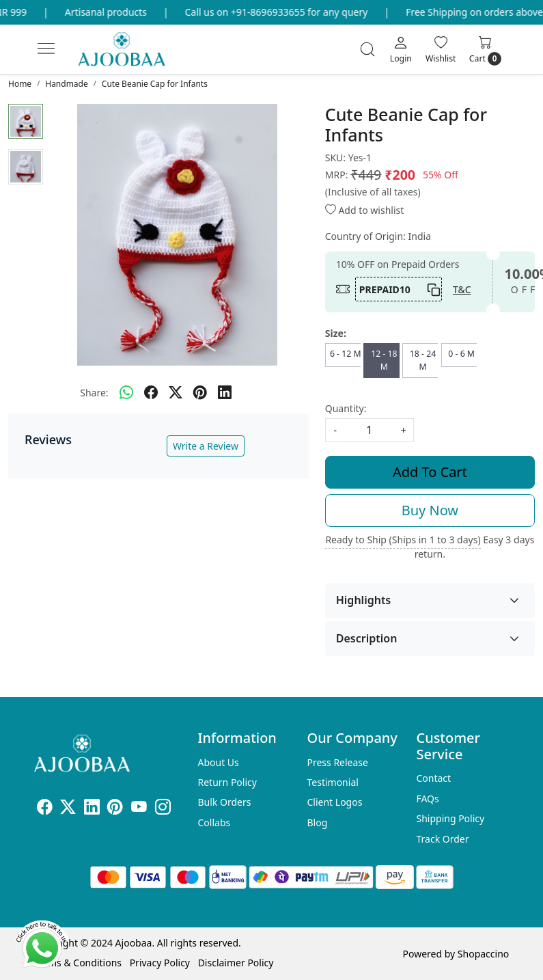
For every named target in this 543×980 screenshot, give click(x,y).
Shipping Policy (450, 818)
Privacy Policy (160, 963)
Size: (336, 333)
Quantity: (346, 408)
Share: (94, 393)
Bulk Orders (225, 802)
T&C (462, 289)
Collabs (214, 822)
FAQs (427, 799)
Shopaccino (483, 954)
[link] (367, 49)
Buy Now (430, 510)
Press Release (337, 762)
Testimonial (332, 782)
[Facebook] (45, 809)
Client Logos (334, 802)
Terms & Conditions (78, 963)
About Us (219, 762)
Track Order (442, 839)
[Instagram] (163, 809)
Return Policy (227, 782)
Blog (317, 822)
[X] (68, 809)
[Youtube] (139, 809)
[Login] (401, 49)
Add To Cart (430, 472)
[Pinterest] (115, 809)
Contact (433, 778)
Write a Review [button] (206, 446)
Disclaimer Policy (236, 963)
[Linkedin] (92, 809)
